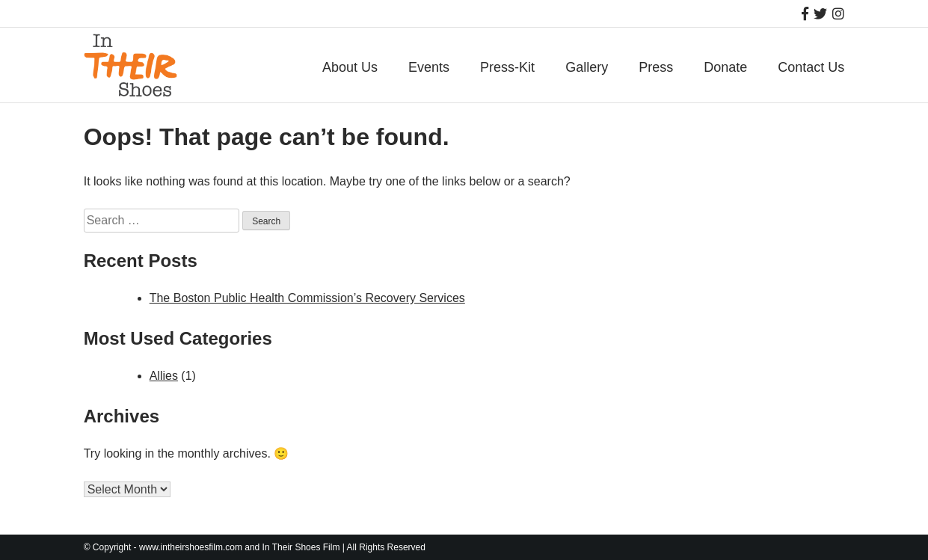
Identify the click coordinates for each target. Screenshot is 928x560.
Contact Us (811, 67)
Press (656, 67)
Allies (164, 376)
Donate (725, 67)
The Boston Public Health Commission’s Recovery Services (307, 298)
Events (429, 67)
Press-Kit (507, 67)
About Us (350, 67)
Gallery (587, 67)
